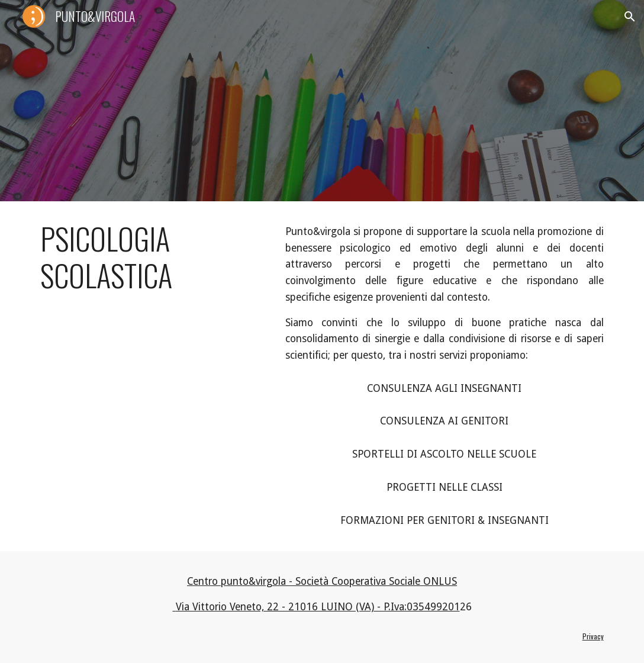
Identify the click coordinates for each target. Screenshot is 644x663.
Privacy (593, 636)
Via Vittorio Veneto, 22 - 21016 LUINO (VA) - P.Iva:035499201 (316, 607)
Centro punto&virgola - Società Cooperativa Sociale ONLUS (322, 581)
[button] (630, 17)
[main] (151, 257)
